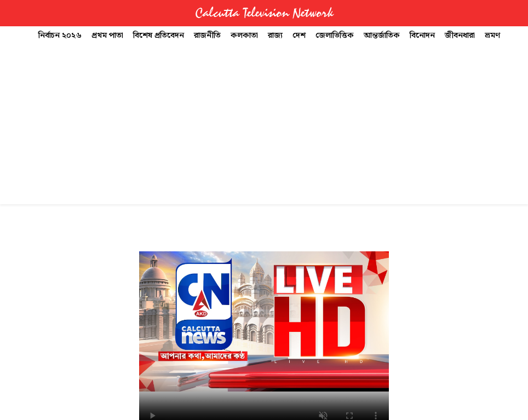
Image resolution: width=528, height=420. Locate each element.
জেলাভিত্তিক (335, 36)
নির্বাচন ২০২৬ (60, 36)
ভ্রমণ (492, 36)
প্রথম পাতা (107, 36)
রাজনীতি (207, 36)
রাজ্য (275, 36)
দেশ (299, 36)
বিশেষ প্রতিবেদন (159, 36)
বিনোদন (422, 36)
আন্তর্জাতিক (382, 36)
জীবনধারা (460, 36)
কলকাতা (244, 36)
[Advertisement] (264, 127)
